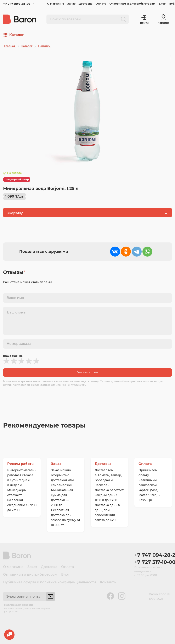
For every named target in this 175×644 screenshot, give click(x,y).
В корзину (87, 213)
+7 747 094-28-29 (17, 4)
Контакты (108, 582)
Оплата (101, 4)
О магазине (56, 4)
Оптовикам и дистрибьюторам (132, 4)
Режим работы (21, 464)
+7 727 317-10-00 (153, 562)
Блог (162, 4)
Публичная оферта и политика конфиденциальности (50, 582)
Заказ (71, 4)
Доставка (86, 4)
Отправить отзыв (87, 372)
